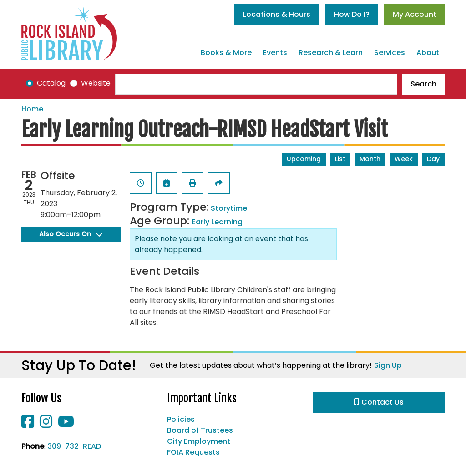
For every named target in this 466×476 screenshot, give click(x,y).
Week (404, 159)
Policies (181, 419)
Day (433, 159)
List (340, 159)
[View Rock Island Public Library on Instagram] (47, 424)
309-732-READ (74, 446)
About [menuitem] (428, 53)
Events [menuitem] (275, 53)
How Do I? (352, 14)
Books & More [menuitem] (226, 53)
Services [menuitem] (390, 53)
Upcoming (304, 159)
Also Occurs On (71, 234)
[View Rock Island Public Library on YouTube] (66, 424)
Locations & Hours (277, 14)
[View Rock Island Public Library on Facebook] (29, 424)
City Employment (199, 441)
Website (96, 83)
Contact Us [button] (379, 402)
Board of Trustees (200, 430)
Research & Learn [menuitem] (331, 53)
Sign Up (388, 365)
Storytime (229, 208)
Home (32, 109)
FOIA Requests (193, 452)
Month (370, 159)
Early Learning (217, 222)
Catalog (51, 83)
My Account (415, 14)
